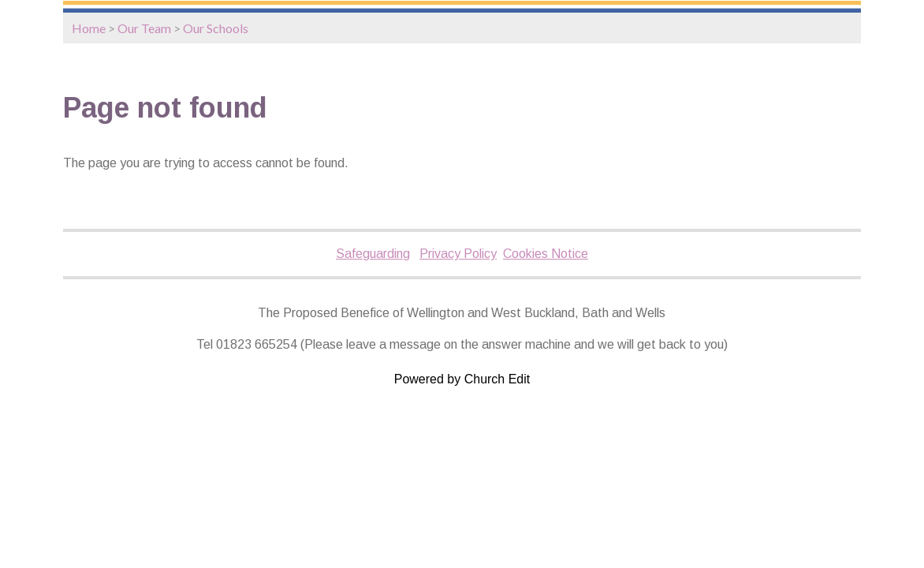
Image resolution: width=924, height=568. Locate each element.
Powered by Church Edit (462, 379)
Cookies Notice (546, 254)
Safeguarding (373, 254)
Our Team (144, 28)
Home (89, 28)
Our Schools (216, 28)
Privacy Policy (458, 254)
